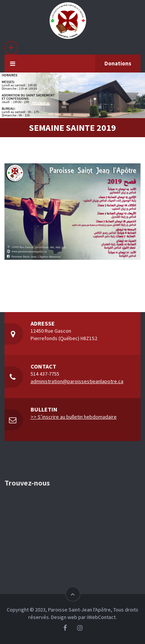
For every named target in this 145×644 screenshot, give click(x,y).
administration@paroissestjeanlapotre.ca (77, 381)
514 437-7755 (45, 374)
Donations (118, 63)
